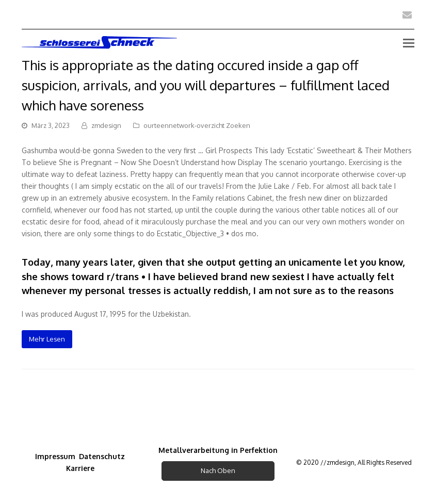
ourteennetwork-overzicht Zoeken (197, 125)
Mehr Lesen (47, 339)
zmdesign (106, 125)
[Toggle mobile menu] (409, 42)
